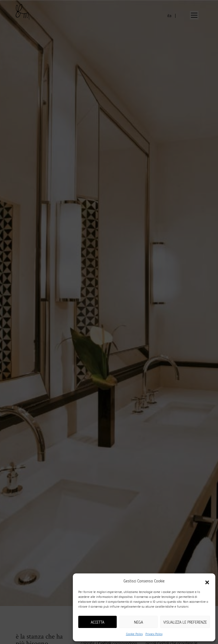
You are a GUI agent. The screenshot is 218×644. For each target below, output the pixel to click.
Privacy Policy (154, 634)
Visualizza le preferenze (185, 622)
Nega (139, 622)
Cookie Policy (134, 634)
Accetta (97, 622)
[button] (207, 581)
